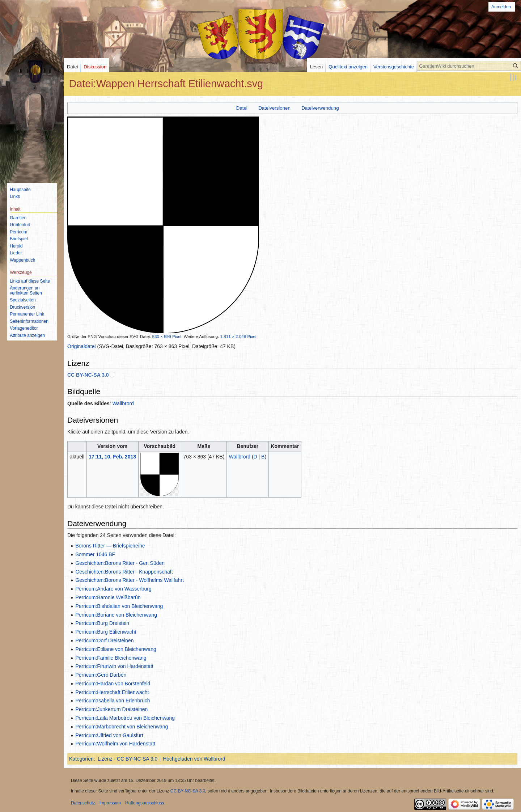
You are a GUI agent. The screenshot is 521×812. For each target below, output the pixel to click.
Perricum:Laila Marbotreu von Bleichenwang (125, 718)
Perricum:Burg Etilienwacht (106, 632)
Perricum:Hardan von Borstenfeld (113, 684)
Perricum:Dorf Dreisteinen (104, 640)
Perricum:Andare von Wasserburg (113, 589)
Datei (242, 108)
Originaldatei (82, 346)
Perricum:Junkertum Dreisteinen (111, 709)
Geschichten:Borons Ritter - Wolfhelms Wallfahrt (130, 580)
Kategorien (81, 759)
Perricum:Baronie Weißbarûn (108, 597)
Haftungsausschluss (145, 803)
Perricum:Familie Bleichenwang (111, 658)
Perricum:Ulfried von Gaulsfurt (109, 735)
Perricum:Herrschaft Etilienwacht (112, 692)
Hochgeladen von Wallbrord (194, 759)
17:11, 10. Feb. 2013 (112, 457)
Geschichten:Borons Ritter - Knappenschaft (124, 572)
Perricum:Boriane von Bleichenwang (116, 615)
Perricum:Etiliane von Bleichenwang (116, 649)
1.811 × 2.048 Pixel (238, 336)
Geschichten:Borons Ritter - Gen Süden (120, 563)
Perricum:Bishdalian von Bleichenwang (119, 606)
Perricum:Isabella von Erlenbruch (113, 701)
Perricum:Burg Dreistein (102, 623)
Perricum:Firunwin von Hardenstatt (114, 666)
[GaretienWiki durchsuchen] (469, 66)
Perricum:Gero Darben (101, 675)
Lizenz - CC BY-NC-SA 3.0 (128, 759)
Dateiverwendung (320, 108)
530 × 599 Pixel (167, 336)
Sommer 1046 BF (95, 554)
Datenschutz (83, 803)
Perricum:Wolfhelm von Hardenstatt (115, 744)
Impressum (110, 803)
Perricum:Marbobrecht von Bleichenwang (122, 727)
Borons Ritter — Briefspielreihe (110, 546)
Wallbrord (123, 403)
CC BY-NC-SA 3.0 (88, 375)
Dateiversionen (274, 108)
